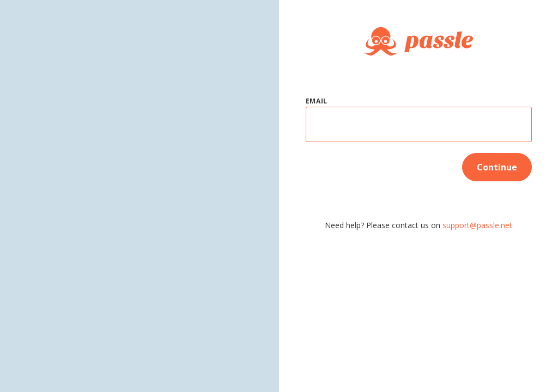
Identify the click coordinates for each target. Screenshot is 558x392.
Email (317, 101)
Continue (497, 167)
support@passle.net (477, 225)
